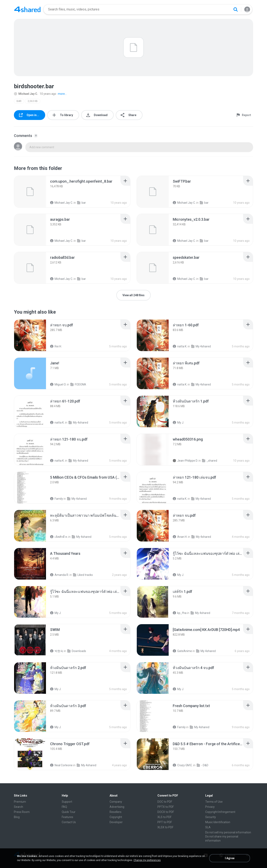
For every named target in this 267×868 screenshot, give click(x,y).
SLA (208, 827)
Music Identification (218, 822)
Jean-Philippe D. (185, 461)
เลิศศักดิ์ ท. (59, 537)
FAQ (64, 807)
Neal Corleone (61, 765)
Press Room (22, 812)
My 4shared (201, 346)
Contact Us (69, 822)
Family (57, 499)
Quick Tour (69, 812)
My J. (178, 423)
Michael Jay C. (26, 94)
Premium (20, 802)
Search (19, 807)
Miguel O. (58, 384)
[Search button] (236, 9)
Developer (116, 822)
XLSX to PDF (165, 827)
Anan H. (180, 537)
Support (67, 802)
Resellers (116, 812)
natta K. (180, 346)
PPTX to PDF (166, 807)
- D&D (202, 765)
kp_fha (180, 613)
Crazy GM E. (183, 765)
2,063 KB (33, 101)
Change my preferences (147, 860)
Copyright (116, 817)
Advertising (117, 807)
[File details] (30, 192)
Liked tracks (83, 575)
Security (211, 817)
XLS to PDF (164, 817)
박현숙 (57, 651)
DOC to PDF (165, 802)
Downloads (77, 651)
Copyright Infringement (220, 812)
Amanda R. (59, 575)
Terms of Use (214, 802)
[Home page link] (27, 9)
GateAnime (182, 651)
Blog (17, 817)
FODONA (78, 384)
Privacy (210, 807)
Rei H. (56, 346)
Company (116, 802)
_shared (210, 461)
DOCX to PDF (166, 812)
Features (67, 817)
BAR (19, 101)
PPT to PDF (165, 822)
